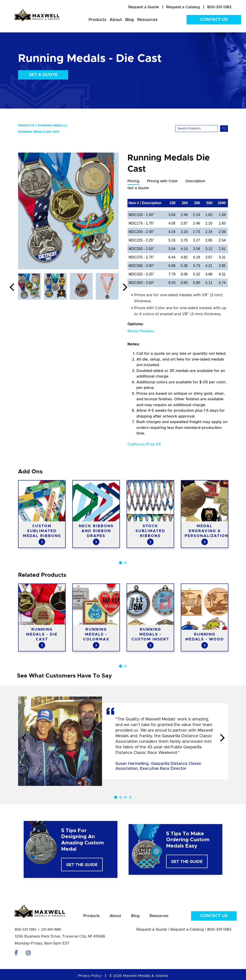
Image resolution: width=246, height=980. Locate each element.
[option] (68, 211)
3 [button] (125, 798)
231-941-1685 (51, 930)
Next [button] (125, 287)
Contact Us (214, 20)
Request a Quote (152, 930)
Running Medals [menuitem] (51, 126)
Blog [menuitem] (130, 20)
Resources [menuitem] (147, 20)
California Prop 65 (144, 445)
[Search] (197, 129)
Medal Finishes (141, 332)
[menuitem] (144, 7)
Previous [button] (12, 287)
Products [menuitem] (97, 20)
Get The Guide (82, 865)
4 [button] (130, 798)
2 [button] (125, 568)
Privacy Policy (90, 976)
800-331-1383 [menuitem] (219, 7)
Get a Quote (43, 75)
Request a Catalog (187, 930)
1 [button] (121, 568)
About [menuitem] (116, 20)
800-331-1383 (25, 930)
